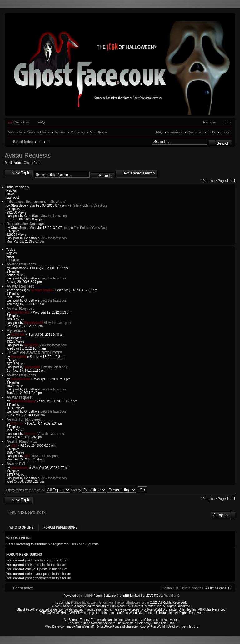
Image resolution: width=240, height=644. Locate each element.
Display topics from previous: (37, 490)
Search (223, 143)
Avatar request (20, 397)
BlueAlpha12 (20, 312)
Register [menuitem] (210, 122)
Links (212, 132)
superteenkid (20, 379)
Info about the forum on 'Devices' (36, 202)
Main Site (15, 132)
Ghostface (32, 163)
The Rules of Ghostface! (91, 228)
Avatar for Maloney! (24, 420)
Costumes (195, 132)
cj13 (14, 446)
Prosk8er (170, 596)
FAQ (159, 132)
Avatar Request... (22, 442)
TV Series (77, 132)
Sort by (88, 490)
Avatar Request (20, 286)
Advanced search (139, 173)
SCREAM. (18, 335)
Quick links (22, 122)
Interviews (175, 132)
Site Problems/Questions (90, 206)
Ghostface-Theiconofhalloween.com (124, 603)
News (31, 132)
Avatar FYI (16, 464)
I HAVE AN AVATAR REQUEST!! (34, 353)
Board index (23, 142)
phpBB (86, 596)
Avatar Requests (28, 155)
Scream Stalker (42, 290)
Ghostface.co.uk (85, 603)
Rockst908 (18, 357)
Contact (226, 132)
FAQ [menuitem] (41, 122)
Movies (60, 132)
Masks (45, 132)
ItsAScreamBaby (23, 401)
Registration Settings (25, 224)
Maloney (17, 423)
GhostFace (98, 132)
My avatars (16, 331)
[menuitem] (192, 588)
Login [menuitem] (228, 122)
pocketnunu (20, 468)
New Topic (21, 173)
